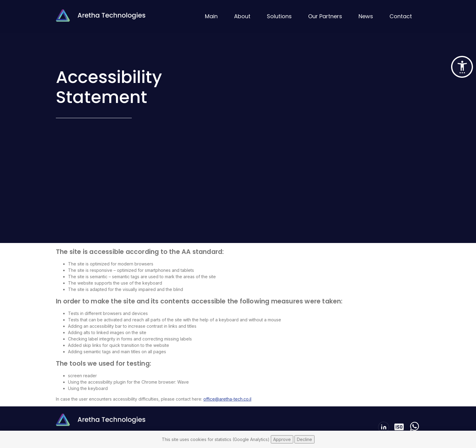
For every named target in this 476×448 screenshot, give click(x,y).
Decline (304, 439)
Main (211, 16)
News (366, 16)
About (242, 16)
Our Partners (325, 16)
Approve (282, 439)
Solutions (279, 16)
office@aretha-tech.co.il (227, 399)
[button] (462, 67)
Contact (401, 16)
